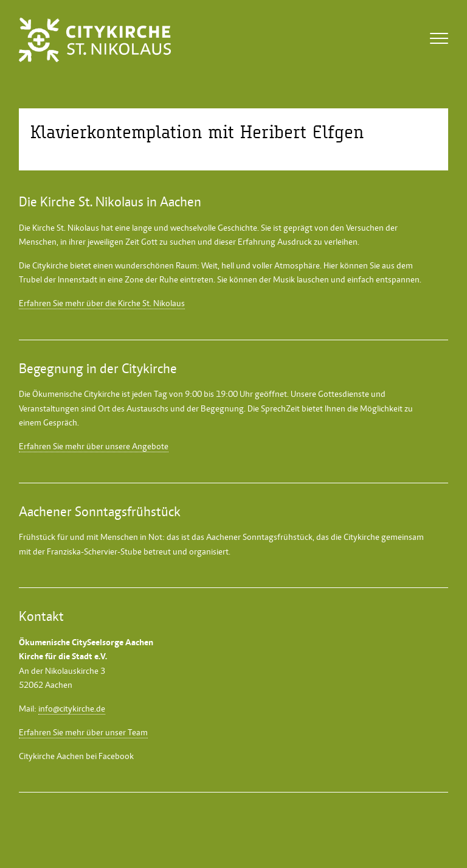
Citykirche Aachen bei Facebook (76, 756)
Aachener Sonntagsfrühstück (259, 537)
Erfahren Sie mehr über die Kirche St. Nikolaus (102, 303)
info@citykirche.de (72, 709)
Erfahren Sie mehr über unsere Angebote (94, 446)
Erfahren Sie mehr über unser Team (83, 732)
